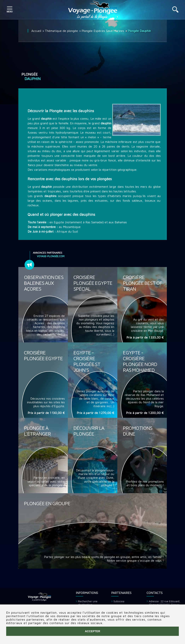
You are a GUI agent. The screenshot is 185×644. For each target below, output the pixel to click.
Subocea (119, 601)
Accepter (92, 631)
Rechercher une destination (88, 603)
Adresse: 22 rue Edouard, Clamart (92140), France (165, 603)
